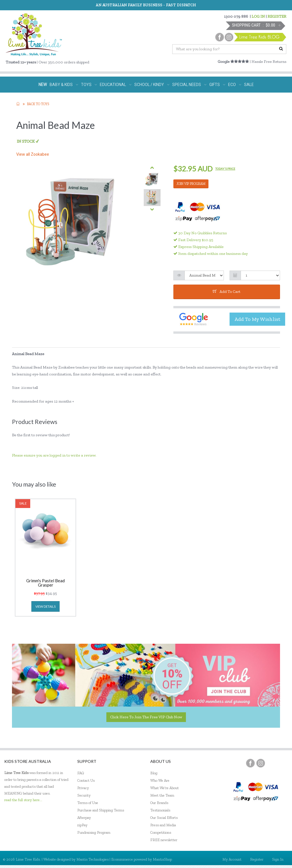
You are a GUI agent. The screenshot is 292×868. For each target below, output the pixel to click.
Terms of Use (88, 803)
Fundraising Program (94, 832)
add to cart (227, 292)
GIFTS (217, 85)
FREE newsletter (164, 840)
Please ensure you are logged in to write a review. (54, 455)
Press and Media (163, 825)
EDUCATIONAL (116, 85)
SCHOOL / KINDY (152, 85)
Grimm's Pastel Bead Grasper (45, 583)
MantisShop (162, 859)
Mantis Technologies (93, 859)
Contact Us (86, 780)
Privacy (83, 788)
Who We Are (160, 780)
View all (33, 154)
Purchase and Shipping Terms (101, 810)
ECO (235, 85)
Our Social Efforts (164, 818)
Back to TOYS (38, 104)
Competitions (161, 832)
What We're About (165, 788)
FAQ (81, 773)
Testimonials (160, 810)
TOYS (89, 85)
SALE (249, 85)
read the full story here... (23, 800)
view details (45, 606)
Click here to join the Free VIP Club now (146, 717)
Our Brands (159, 803)
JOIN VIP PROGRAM (191, 184)
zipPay (82, 825)
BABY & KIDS (64, 85)
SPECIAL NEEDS (189, 85)
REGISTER (277, 16)
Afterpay (84, 818)
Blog (154, 773)
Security (84, 795)
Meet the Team (162, 795)
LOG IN (258, 16)
